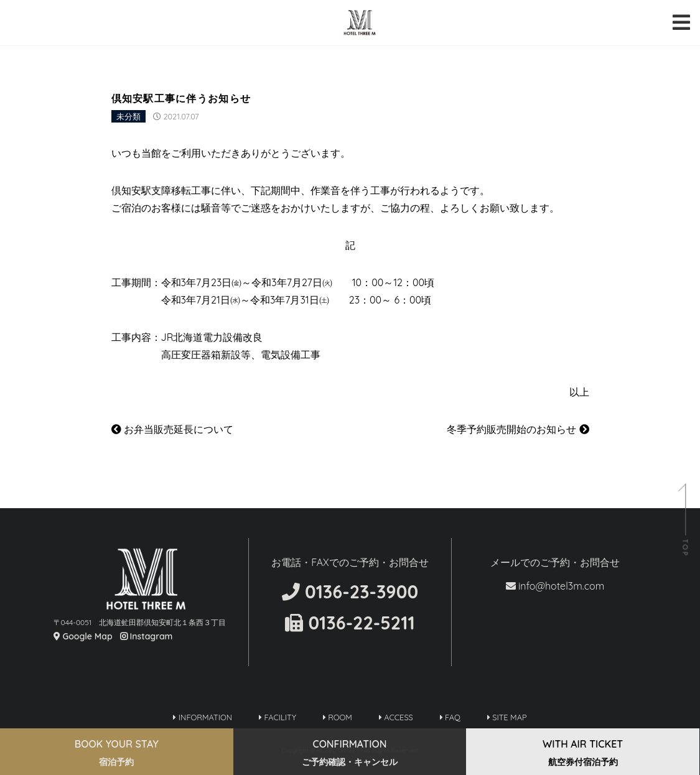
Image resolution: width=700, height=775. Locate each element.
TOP (685, 548)
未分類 (128, 116)
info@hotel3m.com (555, 586)
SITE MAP (507, 717)
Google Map (83, 636)
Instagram (147, 636)
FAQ (450, 717)
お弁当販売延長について (172, 429)
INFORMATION (203, 717)
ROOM (338, 717)
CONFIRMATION (350, 753)
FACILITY (278, 717)
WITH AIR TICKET (583, 753)
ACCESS (396, 717)
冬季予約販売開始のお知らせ (518, 429)
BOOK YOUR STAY (117, 753)
